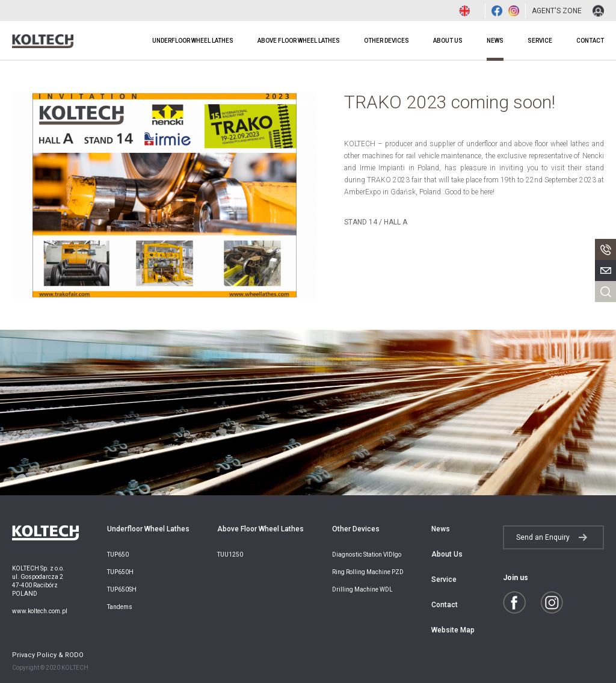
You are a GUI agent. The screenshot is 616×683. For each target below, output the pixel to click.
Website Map (453, 630)
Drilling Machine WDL (362, 589)
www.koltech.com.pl (40, 611)
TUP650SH (122, 589)
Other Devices (387, 41)
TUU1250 (230, 555)
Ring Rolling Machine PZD (368, 572)
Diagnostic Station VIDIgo (367, 555)
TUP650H (120, 572)
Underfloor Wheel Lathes (193, 41)
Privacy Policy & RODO (48, 655)
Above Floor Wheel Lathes (299, 41)
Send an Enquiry (543, 537)
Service (540, 41)
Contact (590, 41)
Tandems (120, 607)
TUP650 (118, 555)
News (495, 41)
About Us (448, 41)
